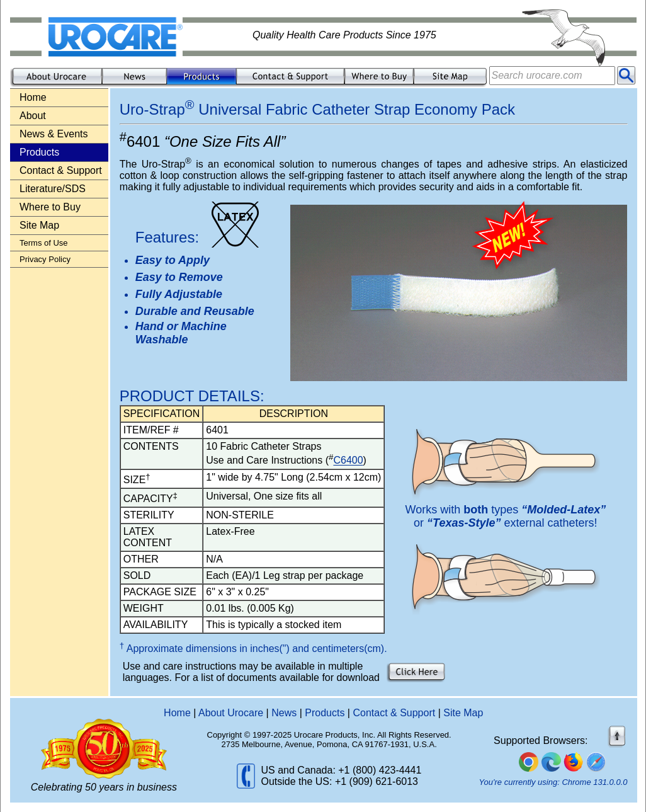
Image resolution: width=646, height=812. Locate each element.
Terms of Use (44, 243)
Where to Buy (50, 207)
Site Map (39, 225)
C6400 (348, 461)
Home (33, 97)
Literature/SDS (53, 189)
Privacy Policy (45, 259)
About (33, 116)
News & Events (54, 134)
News (284, 713)
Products (325, 713)
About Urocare (231, 713)
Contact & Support (61, 170)
